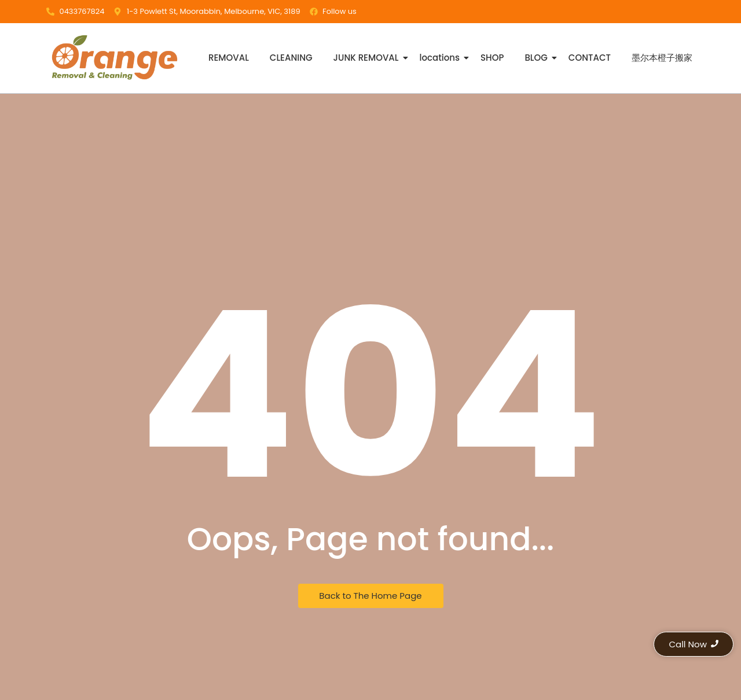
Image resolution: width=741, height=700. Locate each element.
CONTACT (590, 58)
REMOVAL (229, 58)
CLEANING (291, 58)
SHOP (492, 58)
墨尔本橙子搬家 (662, 58)
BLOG (537, 58)
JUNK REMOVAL (367, 58)
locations (441, 58)
